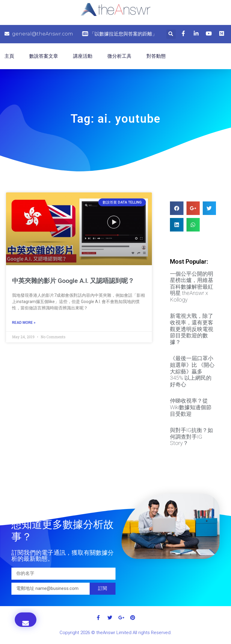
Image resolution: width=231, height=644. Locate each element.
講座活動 (83, 56)
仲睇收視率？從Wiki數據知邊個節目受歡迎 (191, 407)
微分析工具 (119, 56)
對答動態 (156, 56)
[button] (26, 620)
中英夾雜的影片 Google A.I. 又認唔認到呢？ (73, 281)
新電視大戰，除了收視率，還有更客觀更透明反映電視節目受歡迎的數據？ (192, 329)
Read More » (24, 323)
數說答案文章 (44, 56)
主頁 (9, 56)
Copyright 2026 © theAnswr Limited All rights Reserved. (116, 633)
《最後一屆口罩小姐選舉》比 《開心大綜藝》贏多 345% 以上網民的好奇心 (192, 371)
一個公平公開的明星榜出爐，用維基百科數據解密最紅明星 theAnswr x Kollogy (192, 287)
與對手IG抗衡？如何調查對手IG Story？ (191, 437)
